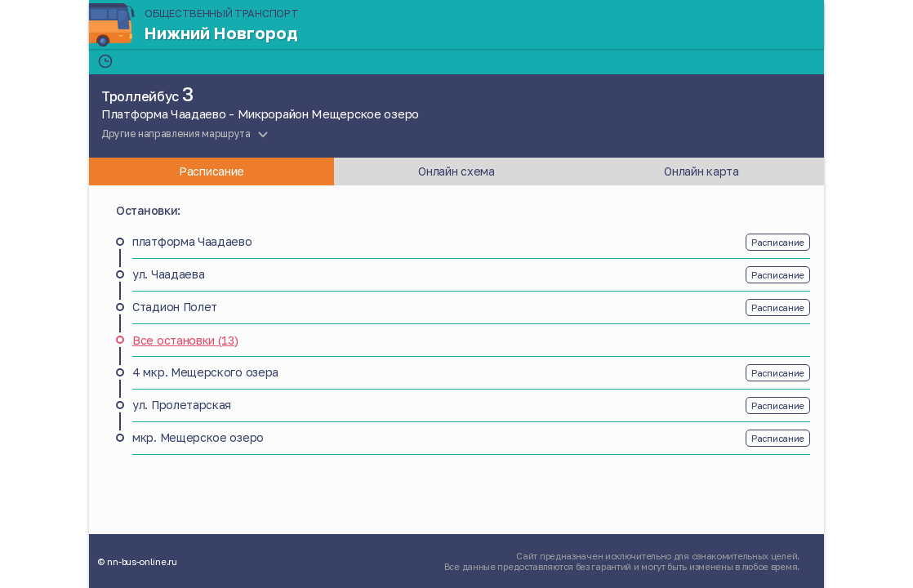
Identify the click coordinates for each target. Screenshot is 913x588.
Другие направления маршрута (176, 134)
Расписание (778, 242)
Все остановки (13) (185, 340)
